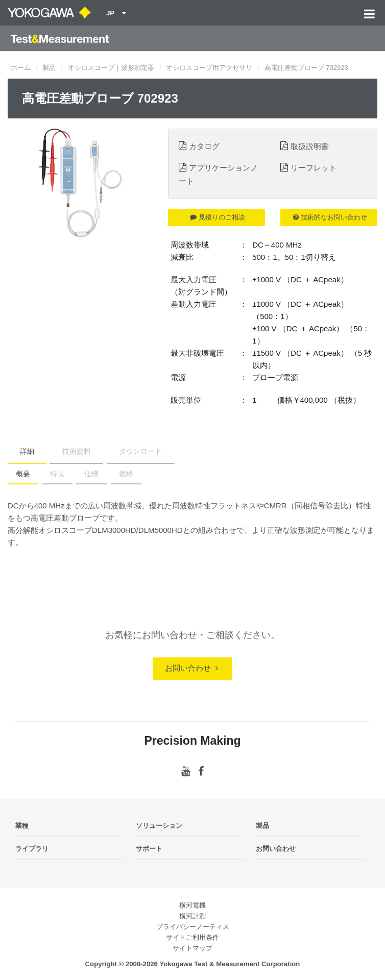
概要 (23, 474)
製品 (49, 68)
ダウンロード (140, 451)
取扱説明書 (310, 146)
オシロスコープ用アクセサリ (209, 68)
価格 (126, 474)
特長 (57, 474)
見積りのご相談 (218, 217)
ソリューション (159, 826)
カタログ (204, 146)
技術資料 (77, 451)
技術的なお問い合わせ (330, 217)
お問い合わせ (191, 668)
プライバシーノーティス (193, 927)
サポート (149, 849)
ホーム (21, 68)
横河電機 (192, 905)
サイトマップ (192, 948)
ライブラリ (32, 849)
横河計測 (192, 916)
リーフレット (314, 168)
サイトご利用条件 (192, 937)
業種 (22, 826)
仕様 (91, 474)
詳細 (27, 451)
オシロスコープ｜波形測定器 (111, 68)
